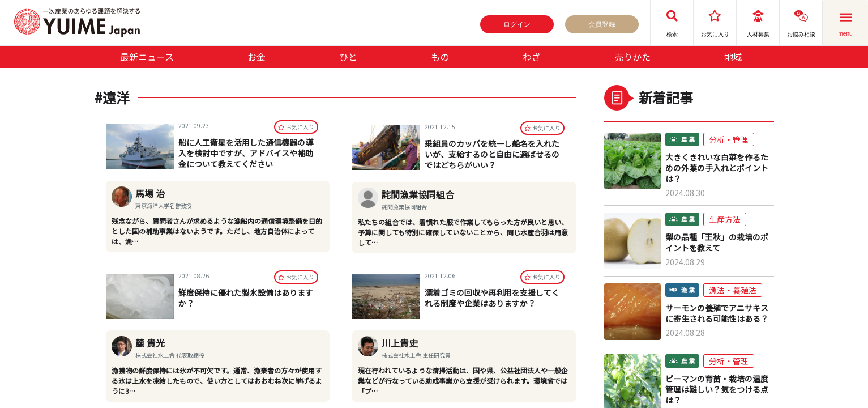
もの (440, 57)
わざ (532, 57)
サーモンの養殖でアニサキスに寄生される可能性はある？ (717, 313)
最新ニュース (147, 57)
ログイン (517, 24)
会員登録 (602, 24)
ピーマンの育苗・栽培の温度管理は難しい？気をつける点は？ (717, 390)
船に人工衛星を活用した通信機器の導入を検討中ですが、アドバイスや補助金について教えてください (246, 154)
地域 (733, 57)
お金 (256, 57)
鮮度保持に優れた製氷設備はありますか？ (246, 298)
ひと (348, 57)
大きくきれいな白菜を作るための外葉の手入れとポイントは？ (717, 168)
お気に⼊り (296, 128)
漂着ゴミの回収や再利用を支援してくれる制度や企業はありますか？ (492, 298)
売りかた (632, 57)
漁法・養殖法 (733, 290)
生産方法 (725, 219)
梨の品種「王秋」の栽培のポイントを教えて (717, 243)
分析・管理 (729, 139)
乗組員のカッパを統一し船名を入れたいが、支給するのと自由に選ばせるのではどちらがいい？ (492, 154)
